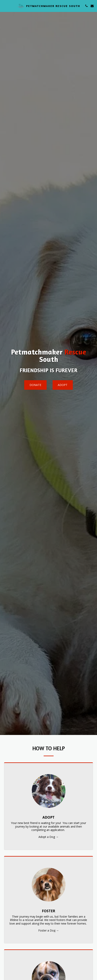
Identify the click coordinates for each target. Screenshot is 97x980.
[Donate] (35, 385)
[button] (4, 6)
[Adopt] (63, 385)
